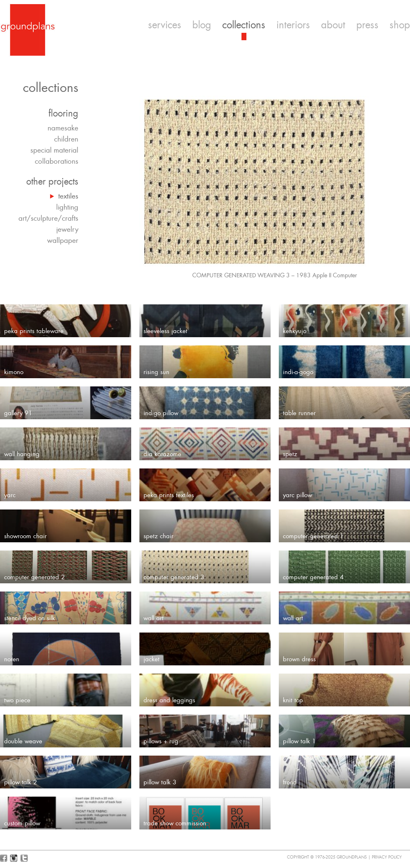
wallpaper (63, 240)
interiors (293, 25)
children (66, 139)
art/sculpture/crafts (48, 218)
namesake (63, 128)
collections (244, 25)
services (165, 25)
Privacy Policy (387, 857)
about (333, 25)
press (367, 25)
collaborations (57, 161)
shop (400, 25)
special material (54, 150)
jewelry (67, 229)
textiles (68, 196)
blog (202, 25)
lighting (67, 207)
